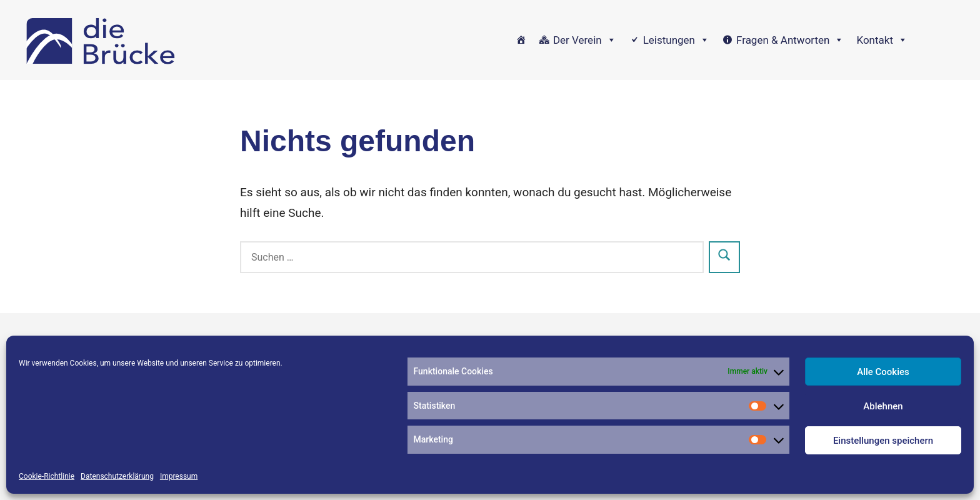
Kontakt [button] (882, 40)
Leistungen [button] (676, 40)
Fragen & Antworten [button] (790, 40)
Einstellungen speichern (883, 441)
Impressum (179, 476)
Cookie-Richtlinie (47, 476)
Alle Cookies (883, 372)
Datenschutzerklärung (117, 476)
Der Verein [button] (585, 40)
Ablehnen (883, 406)
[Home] (521, 40)
